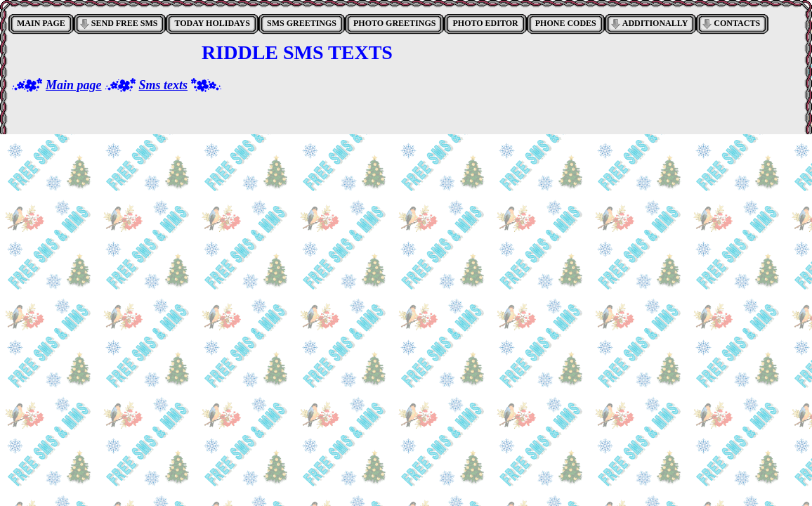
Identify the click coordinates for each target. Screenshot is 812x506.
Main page (74, 85)
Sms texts (164, 85)
